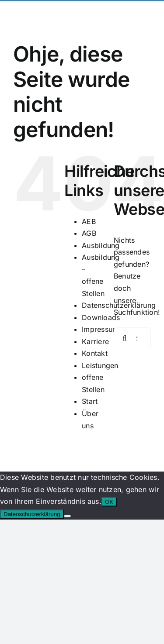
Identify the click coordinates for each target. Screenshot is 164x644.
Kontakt (95, 353)
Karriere (95, 341)
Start (90, 401)
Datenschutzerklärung (32, 514)
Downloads (101, 317)
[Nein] (67, 516)
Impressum (100, 329)
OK (109, 502)
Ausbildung (101, 245)
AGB (89, 233)
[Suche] (125, 338)
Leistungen (100, 365)
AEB (89, 221)
